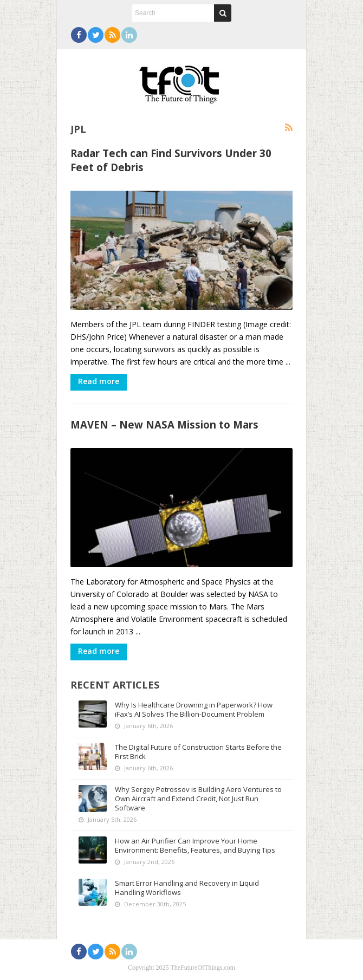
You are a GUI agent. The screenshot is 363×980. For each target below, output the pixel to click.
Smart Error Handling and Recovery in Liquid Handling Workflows (187, 888)
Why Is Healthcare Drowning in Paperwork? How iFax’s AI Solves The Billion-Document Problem (194, 709)
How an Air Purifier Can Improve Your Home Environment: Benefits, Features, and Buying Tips (195, 845)
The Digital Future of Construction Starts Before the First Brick (198, 752)
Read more (99, 381)
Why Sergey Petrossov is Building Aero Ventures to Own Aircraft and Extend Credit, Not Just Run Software (198, 799)
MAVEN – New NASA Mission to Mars (164, 424)
